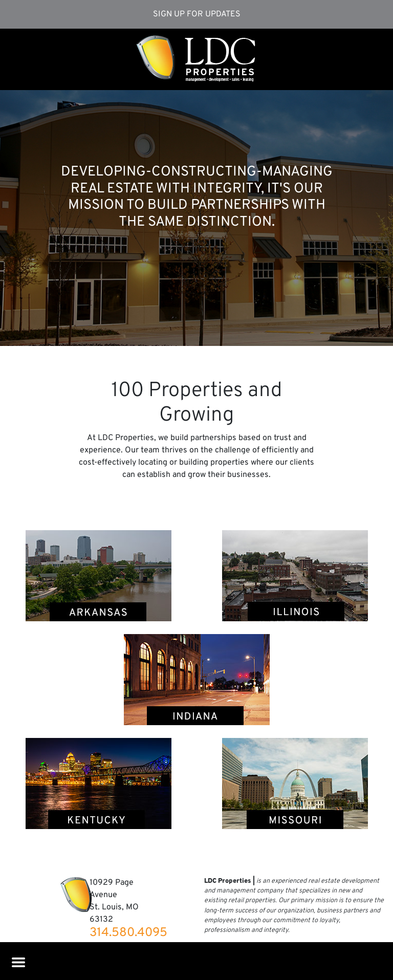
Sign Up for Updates (197, 14)
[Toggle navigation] (17, 960)
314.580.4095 (128, 933)
